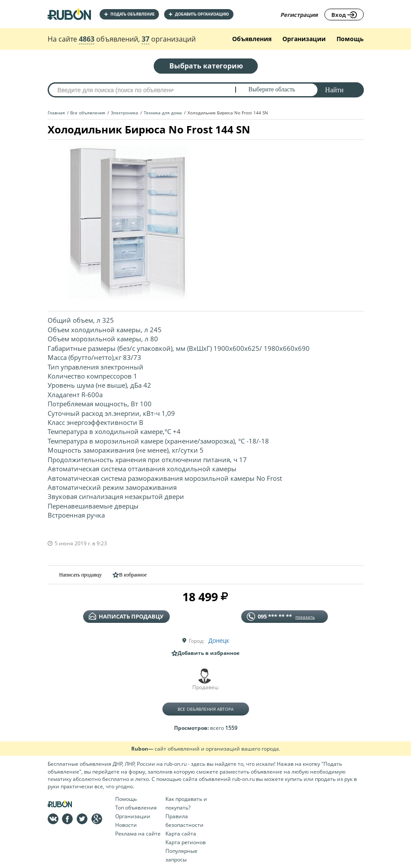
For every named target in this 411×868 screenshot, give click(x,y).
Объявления (252, 39)
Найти (335, 90)
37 (146, 39)
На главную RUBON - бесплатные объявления (69, 14)
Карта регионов (186, 842)
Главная (56, 113)
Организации (304, 39)
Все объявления (88, 113)
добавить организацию (199, 14)
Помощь (350, 39)
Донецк (218, 641)
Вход (344, 15)
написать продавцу (126, 616)
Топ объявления (136, 808)
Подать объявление (129, 14)
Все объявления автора (205, 709)
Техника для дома (163, 113)
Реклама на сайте (138, 834)
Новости (126, 825)
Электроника (125, 113)
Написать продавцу (75, 575)
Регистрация (299, 15)
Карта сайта (181, 834)
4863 (87, 39)
